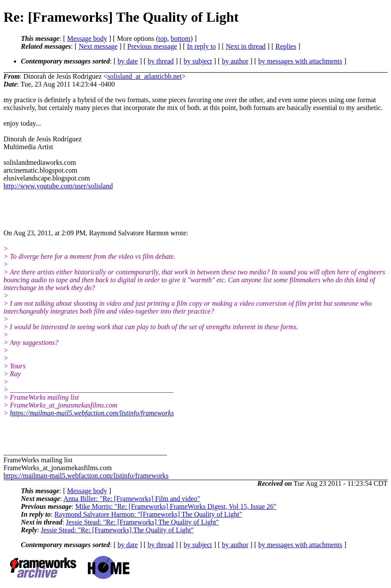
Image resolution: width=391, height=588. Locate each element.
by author (235, 61)
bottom (180, 38)
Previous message (152, 46)
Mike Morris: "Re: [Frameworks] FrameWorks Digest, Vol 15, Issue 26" (176, 506)
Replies (286, 46)
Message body (87, 38)
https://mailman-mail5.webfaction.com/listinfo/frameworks (92, 413)
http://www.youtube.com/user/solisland (58, 186)
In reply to (202, 46)
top (163, 38)
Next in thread (246, 46)
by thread (161, 61)
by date (128, 61)
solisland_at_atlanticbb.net (145, 76)
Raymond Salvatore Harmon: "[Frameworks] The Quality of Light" (148, 514)
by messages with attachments (300, 61)
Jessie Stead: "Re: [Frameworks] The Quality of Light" (143, 522)
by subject (198, 61)
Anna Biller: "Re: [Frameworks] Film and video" (132, 499)
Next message (98, 46)
